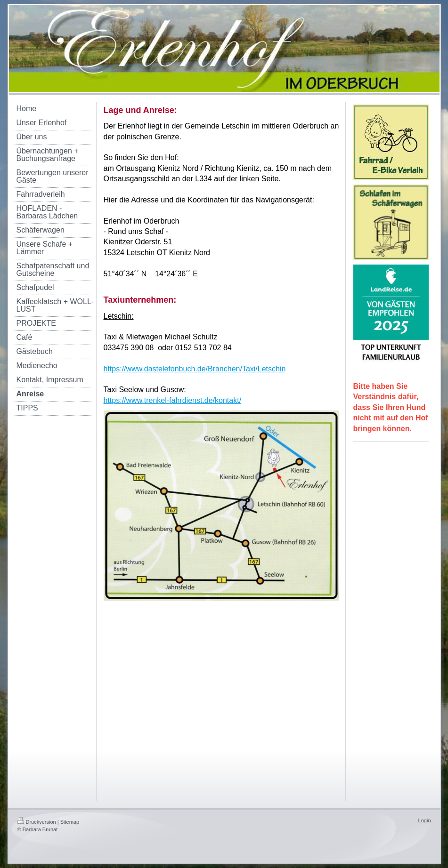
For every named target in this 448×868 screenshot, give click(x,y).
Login (425, 820)
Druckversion (37, 822)
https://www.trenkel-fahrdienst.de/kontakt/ (173, 400)
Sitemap (70, 822)
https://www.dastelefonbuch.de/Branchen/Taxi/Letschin (195, 369)
